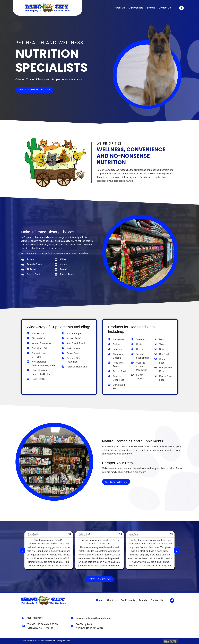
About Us (111, 600)
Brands (143, 600)
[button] (22, 551)
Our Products (128, 600)
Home (99, 600)
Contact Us (157, 600)
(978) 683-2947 (34, 618)
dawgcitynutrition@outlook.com (92, 618)
